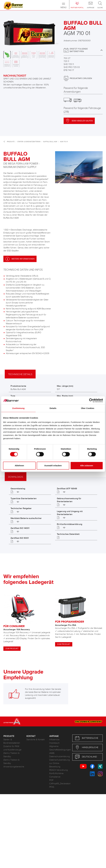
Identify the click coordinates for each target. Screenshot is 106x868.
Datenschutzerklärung (59, 757)
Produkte (11, 142)
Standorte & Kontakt (35, 740)
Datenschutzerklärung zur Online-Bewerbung (59, 763)
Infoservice (54, 740)
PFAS (52, 787)
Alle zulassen (87, 466)
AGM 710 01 (64, 142)
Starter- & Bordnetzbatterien (29, 142)
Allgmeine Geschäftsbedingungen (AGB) (59, 750)
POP (51, 780)
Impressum (54, 743)
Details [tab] (53, 408)
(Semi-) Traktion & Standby (11, 755)
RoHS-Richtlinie (56, 773)
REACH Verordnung (58, 770)
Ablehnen (19, 466)
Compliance (55, 777)
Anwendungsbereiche (13, 767)
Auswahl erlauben (53, 466)
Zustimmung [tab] (18, 408)
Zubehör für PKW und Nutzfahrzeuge (12, 748)
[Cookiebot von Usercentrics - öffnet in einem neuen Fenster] (91, 400)
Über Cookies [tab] (88, 408)
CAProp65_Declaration (59, 784)
